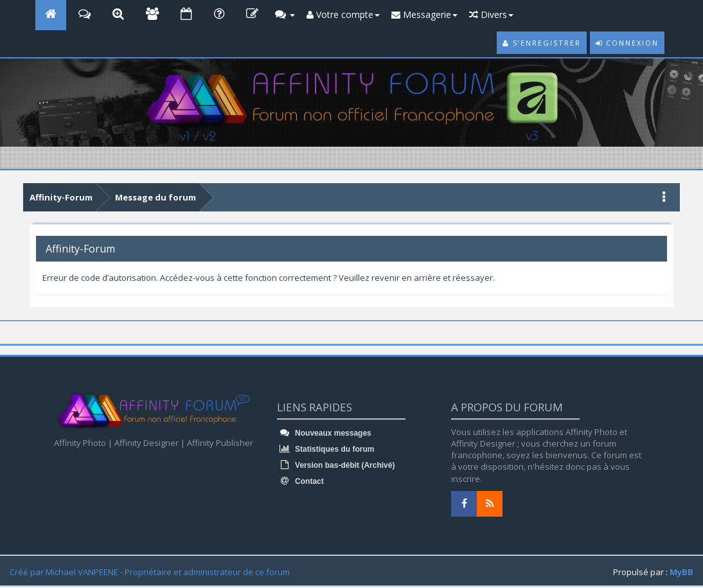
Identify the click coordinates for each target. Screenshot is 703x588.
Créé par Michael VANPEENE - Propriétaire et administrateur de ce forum (150, 572)
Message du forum (156, 197)
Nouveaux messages (324, 433)
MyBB (681, 572)
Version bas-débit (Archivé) (336, 465)
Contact (300, 481)
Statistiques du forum (326, 449)
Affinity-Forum (61, 197)
